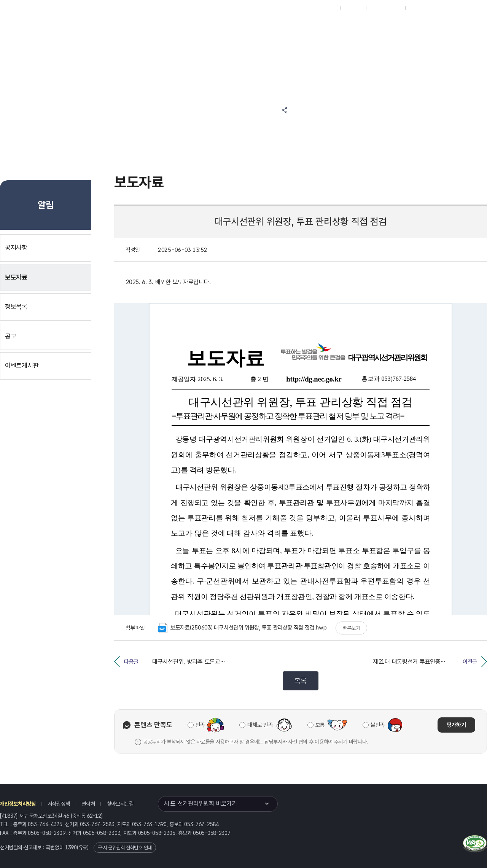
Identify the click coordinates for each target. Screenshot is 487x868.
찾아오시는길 (120, 804)
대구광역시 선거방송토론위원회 (356, 27)
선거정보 (232, 27)
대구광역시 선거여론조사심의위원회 (356, 56)
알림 (266, 27)
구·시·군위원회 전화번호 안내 (125, 848)
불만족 (378, 725)
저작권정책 (59, 804)
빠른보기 (351, 628)
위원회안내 (301, 27)
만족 (200, 725)
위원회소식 (193, 27)
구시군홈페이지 (386, 8)
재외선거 (353, 8)
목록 (300, 681)
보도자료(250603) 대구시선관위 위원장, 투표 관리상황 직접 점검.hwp (242, 628)
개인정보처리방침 (18, 804)
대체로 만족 (260, 725)
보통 (320, 725)
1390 (71, 847)
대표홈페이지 (323, 8)
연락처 (88, 804)
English (418, 8)
